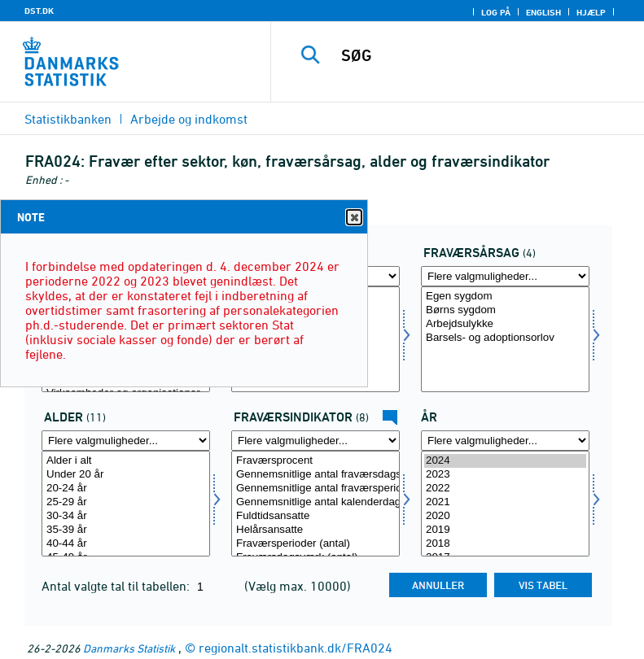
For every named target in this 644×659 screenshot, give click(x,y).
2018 (505, 544)
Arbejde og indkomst (189, 119)
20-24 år (126, 489)
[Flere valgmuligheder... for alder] (126, 441)
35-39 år (126, 530)
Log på (496, 12)
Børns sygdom (505, 310)
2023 (505, 475)
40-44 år (126, 544)
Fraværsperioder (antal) (315, 544)
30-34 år (126, 516)
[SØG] (482, 55)
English (543, 12)
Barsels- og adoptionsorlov (505, 338)
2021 (505, 502)
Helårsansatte (315, 530)
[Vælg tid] (505, 504)
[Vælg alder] (126, 504)
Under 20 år (126, 475)
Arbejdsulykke (505, 324)
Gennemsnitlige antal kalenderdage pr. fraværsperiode (315, 502)
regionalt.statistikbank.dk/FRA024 (296, 648)
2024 (505, 461)
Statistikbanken (68, 119)
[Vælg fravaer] (505, 339)
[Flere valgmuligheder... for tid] (505, 441)
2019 (505, 530)
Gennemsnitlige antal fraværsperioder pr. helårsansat (315, 489)
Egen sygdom (505, 297)
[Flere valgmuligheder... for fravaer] (505, 276)
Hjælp (591, 12)
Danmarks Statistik (129, 648)
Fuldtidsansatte (315, 516)
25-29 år (126, 502)
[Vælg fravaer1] (315, 504)
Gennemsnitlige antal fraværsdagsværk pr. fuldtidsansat (315, 475)
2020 (505, 516)
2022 (505, 489)
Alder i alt (126, 461)
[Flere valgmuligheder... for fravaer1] (315, 441)
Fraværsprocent (315, 461)
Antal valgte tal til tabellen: (117, 586)
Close (353, 218)
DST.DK (39, 11)
